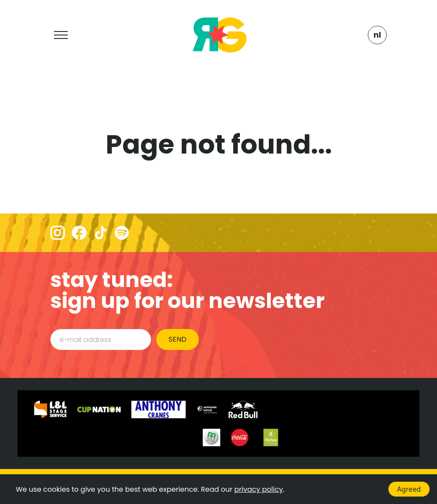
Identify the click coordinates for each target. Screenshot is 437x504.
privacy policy (259, 489)
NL (377, 35)
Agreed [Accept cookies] (409, 489)
